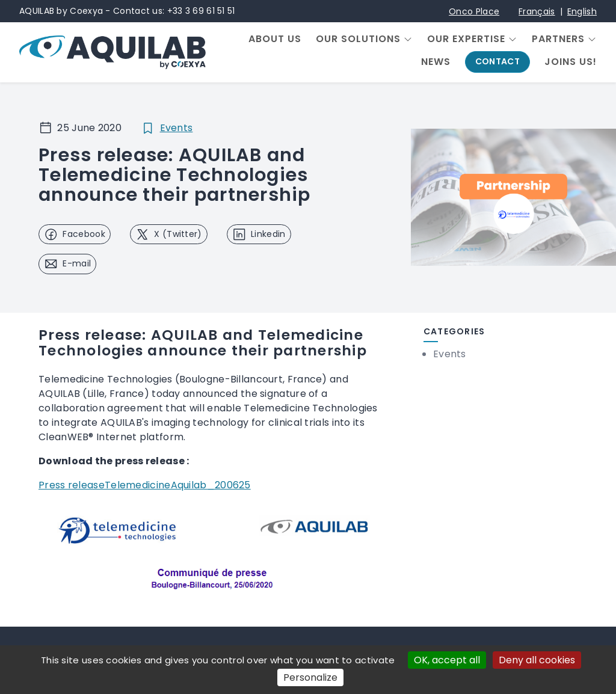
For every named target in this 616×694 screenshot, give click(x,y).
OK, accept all (447, 660)
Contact (497, 61)
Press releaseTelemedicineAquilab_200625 (145, 485)
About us (275, 39)
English (582, 11)
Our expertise (466, 39)
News (436, 62)
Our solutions (358, 39)
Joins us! (571, 62)
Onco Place (474, 11)
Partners (558, 39)
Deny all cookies (537, 660)
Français (537, 11)
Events (177, 128)
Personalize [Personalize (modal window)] (310, 677)
